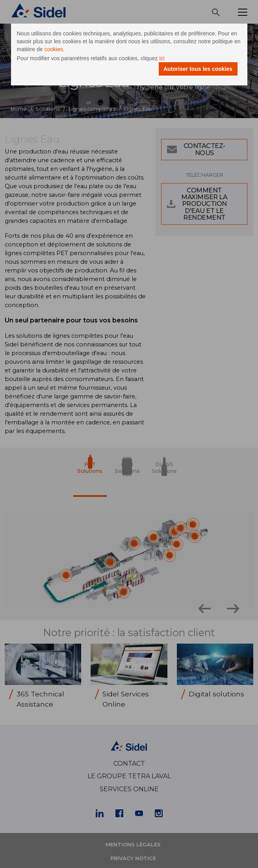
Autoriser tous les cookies (198, 69)
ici (162, 58)
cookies (54, 49)
